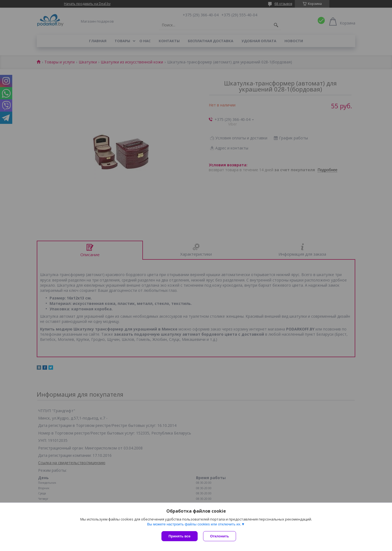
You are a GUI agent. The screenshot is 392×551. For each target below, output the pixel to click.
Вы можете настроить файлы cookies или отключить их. (194, 524)
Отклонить (220, 536)
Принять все (180, 536)
